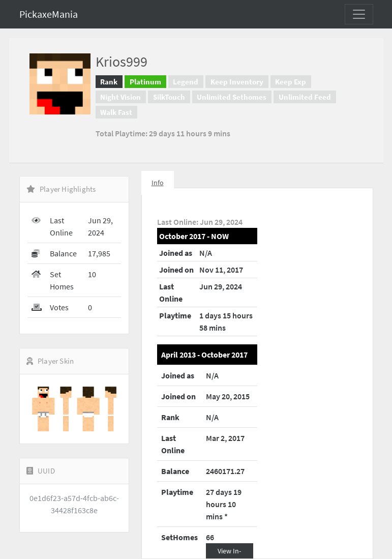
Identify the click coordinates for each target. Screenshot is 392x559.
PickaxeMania (49, 14)
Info (158, 183)
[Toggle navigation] (359, 14)
